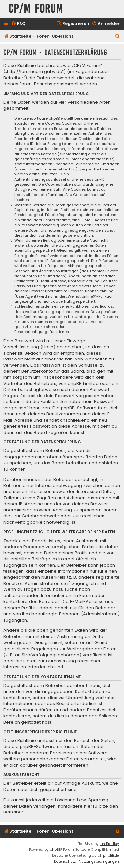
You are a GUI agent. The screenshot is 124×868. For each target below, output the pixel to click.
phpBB (55, 850)
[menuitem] (18, 24)
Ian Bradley (109, 844)
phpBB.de (111, 856)
